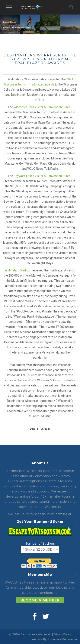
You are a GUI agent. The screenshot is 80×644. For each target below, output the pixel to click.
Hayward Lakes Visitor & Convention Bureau (43, 176)
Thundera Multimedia (62, 639)
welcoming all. (61, 514)
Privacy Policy (62, 634)
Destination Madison (18, 270)
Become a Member (40, 600)
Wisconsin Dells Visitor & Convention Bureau (43, 107)
